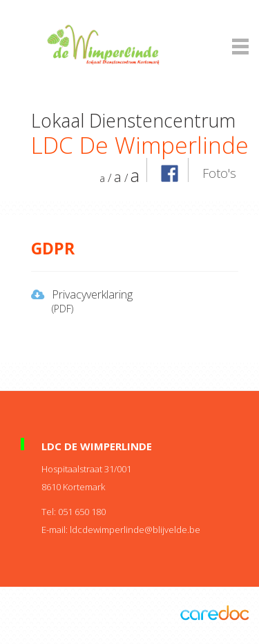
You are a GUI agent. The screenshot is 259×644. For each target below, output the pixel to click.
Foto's (219, 173)
